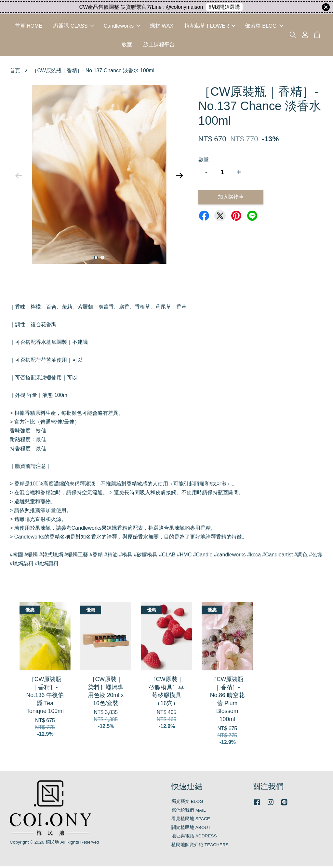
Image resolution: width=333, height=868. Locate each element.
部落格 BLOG (264, 27)
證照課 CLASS (74, 27)
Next (180, 177)
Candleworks (122, 27)
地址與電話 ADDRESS (194, 838)
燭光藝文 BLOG (187, 803)
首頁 (15, 72)
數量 (204, 161)
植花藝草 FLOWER (210, 27)
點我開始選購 (224, 7)
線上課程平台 (159, 45)
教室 (127, 45)
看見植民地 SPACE (191, 820)
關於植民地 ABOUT (191, 829)
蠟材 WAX (162, 27)
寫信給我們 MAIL (189, 812)
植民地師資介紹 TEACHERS (200, 846)
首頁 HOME (29, 27)
